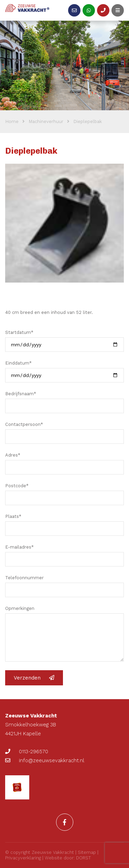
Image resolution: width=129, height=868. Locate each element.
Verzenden (34, 678)
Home (12, 121)
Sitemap (87, 852)
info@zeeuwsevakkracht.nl (45, 760)
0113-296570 (27, 752)
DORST (83, 858)
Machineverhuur (46, 121)
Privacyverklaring (23, 858)
